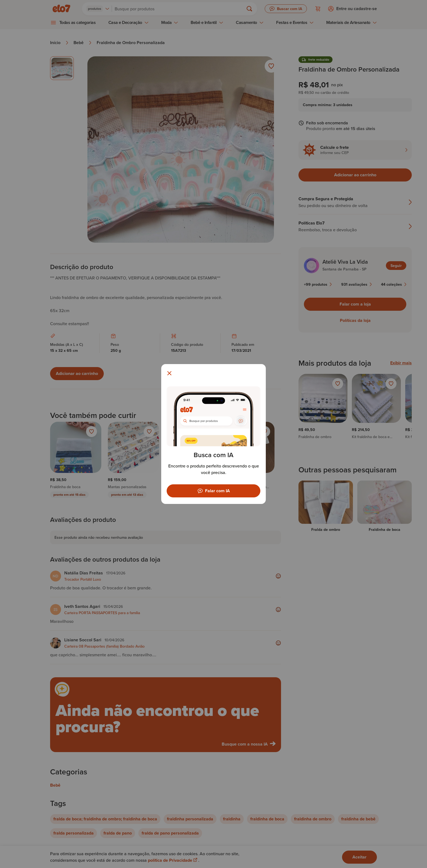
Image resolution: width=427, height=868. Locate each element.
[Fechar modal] (169, 373)
